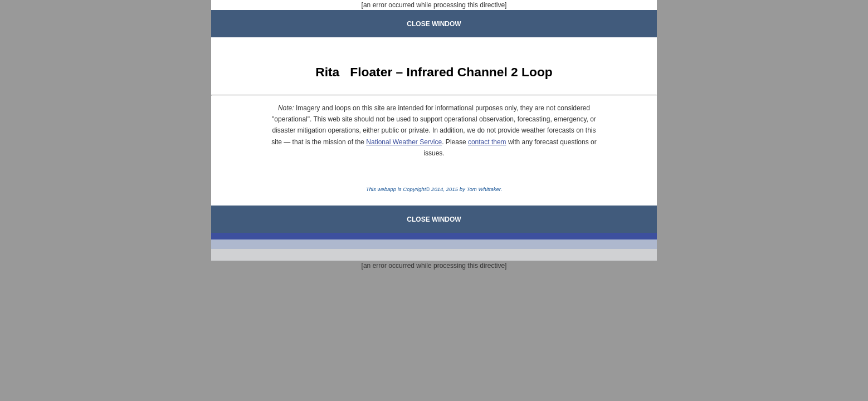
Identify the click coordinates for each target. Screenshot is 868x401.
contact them (487, 142)
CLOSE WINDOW (434, 24)
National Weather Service (404, 142)
